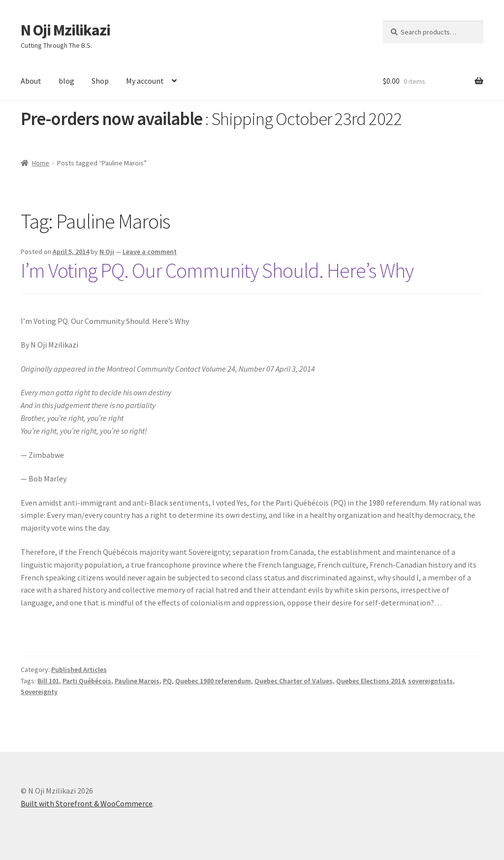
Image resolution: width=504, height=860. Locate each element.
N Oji (107, 252)
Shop (100, 81)
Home (41, 163)
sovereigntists (430, 681)
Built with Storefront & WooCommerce (87, 803)
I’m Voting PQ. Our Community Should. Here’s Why (217, 270)
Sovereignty (39, 692)
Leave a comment (150, 252)
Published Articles (79, 669)
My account (145, 81)
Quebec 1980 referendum (213, 681)
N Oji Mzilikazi (65, 30)
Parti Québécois (87, 681)
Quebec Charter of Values (294, 681)
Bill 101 (48, 681)
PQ (167, 681)
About (31, 81)
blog (66, 81)
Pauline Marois (137, 681)
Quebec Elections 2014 (370, 681)
